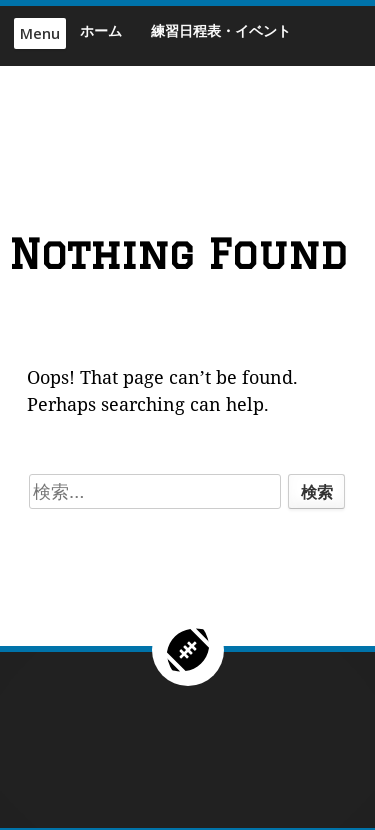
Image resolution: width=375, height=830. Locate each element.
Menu (40, 33)
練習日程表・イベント (221, 30)
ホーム (101, 30)
